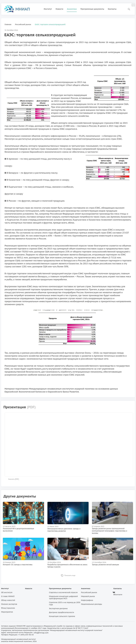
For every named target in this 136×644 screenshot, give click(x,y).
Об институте (7, 592)
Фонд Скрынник (8, 608)
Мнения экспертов (9, 604)
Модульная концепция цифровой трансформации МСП (63, 597)
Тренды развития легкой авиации (105, 565)
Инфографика (87, 600)
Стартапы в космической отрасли (63, 592)
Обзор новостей (8, 600)
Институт (48, 9)
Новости (59, 9)
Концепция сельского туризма (62, 616)
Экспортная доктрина (58, 608)
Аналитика (72, 9)
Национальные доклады (91, 604)
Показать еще (70, 575)
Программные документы (92, 9)
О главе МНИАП (8, 596)
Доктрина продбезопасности (62, 612)
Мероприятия (7, 612)
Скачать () (14, 479)
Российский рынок (89, 592)
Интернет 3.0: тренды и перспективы (18, 565)
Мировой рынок (88, 596)
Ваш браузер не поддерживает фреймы (69, 444)
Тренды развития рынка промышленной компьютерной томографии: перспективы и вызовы (110, 531)
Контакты (112, 9)
